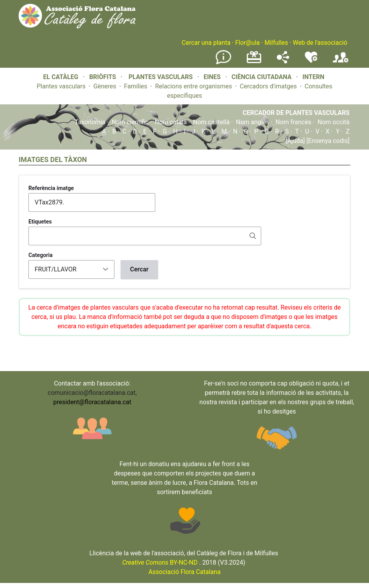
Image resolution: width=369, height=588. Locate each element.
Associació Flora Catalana (184, 572)
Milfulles (276, 43)
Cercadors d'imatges (268, 86)
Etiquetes (40, 222)
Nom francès (293, 122)
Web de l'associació (320, 43)
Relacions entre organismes (193, 86)
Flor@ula (247, 43)
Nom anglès (253, 122)
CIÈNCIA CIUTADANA (262, 77)
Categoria (40, 255)
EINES (212, 77)
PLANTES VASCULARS (161, 77)
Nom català (171, 122)
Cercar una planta (206, 43)
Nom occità (334, 122)
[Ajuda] (295, 141)
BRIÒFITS (103, 77)
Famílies (136, 86)
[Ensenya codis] (327, 141)
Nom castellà (211, 122)
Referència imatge (51, 188)
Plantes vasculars (61, 86)
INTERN (313, 77)
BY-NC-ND (160, 562)
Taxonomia (90, 122)
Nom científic (130, 122)
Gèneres (105, 86)
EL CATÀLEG (61, 77)
